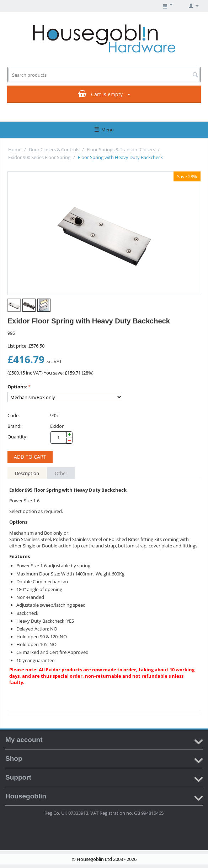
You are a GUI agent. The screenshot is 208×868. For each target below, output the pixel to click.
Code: (14, 415)
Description (27, 473)
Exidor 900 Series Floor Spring (39, 157)
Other (61, 473)
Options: (17, 387)
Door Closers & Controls (54, 149)
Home (15, 149)
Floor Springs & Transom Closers (121, 149)
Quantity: (17, 437)
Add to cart (30, 457)
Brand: (14, 426)
